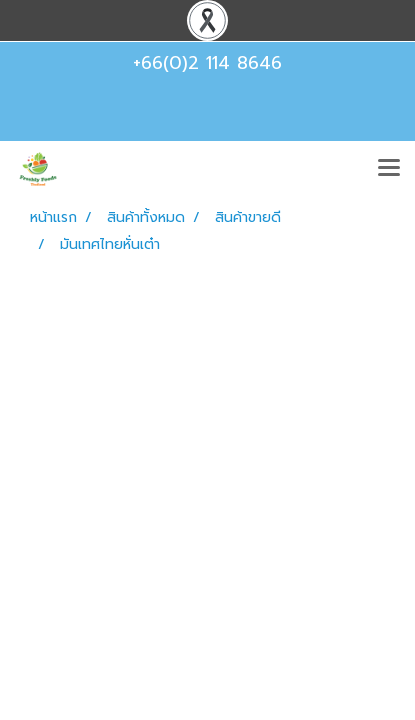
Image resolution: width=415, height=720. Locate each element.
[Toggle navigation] (389, 169)
